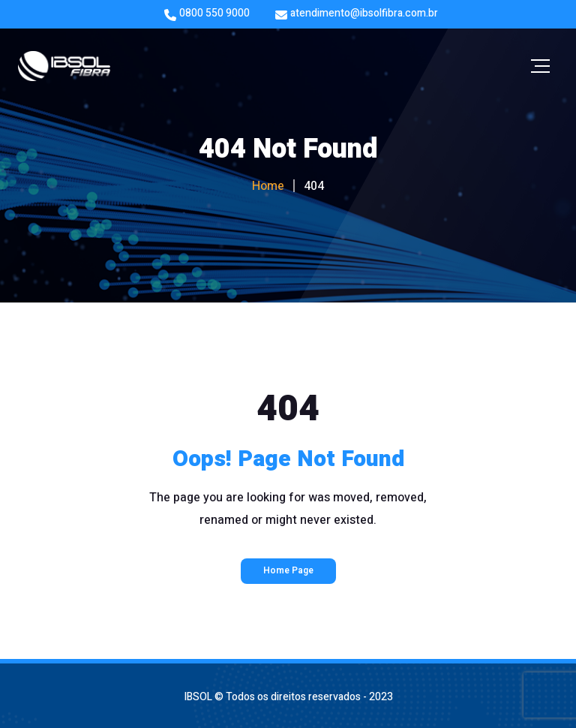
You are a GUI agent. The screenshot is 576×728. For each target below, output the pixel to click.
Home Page (288, 570)
